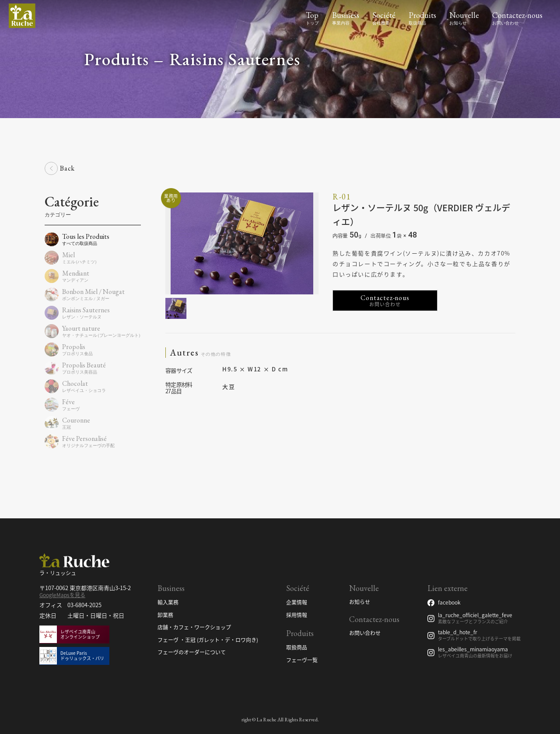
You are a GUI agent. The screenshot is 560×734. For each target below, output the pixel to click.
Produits (422, 15)
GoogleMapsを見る (62, 595)
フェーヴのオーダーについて (192, 653)
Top (312, 15)
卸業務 (165, 615)
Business (346, 15)
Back (67, 168)
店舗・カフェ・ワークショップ (194, 628)
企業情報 (297, 603)
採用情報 (297, 615)
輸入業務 (168, 603)
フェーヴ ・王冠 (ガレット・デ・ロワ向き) (208, 640)
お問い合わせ (365, 633)
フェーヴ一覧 (302, 661)
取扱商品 (297, 648)
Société (384, 15)
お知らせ (360, 602)
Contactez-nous (517, 15)
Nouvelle (464, 15)
